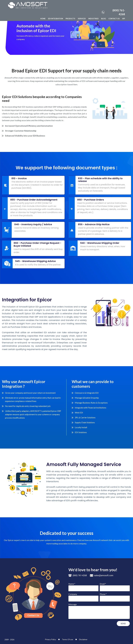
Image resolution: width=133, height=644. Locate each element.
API (124, 19)
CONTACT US (114, 19)
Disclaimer (83, 639)
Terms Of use (68, 639)
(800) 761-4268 (113, 12)
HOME (43, 19)
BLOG (104, 19)
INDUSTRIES (93, 19)
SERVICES (82, 19)
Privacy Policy (50, 639)
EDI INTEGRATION (56, 19)
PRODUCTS (70, 19)
